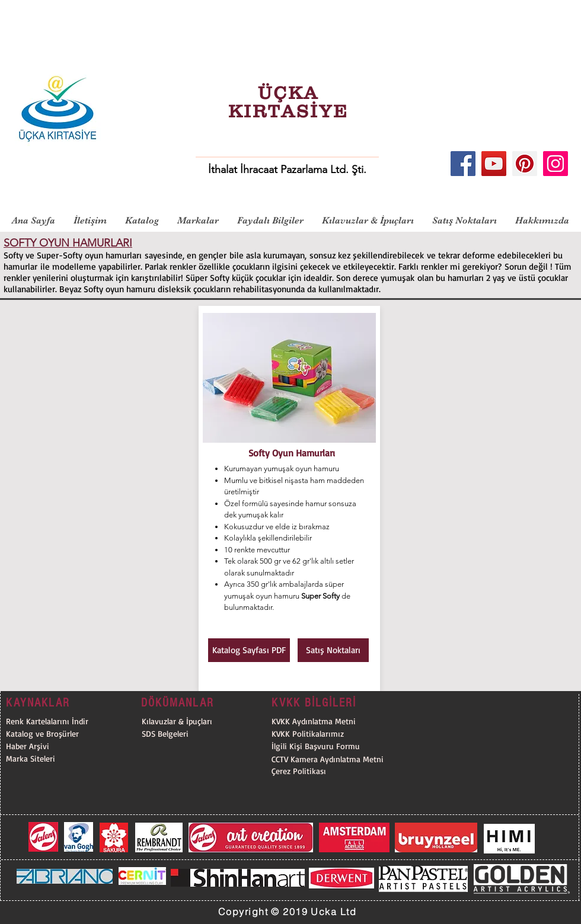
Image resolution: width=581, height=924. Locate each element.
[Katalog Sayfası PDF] (249, 650)
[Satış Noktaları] (333, 650)
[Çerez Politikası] (333, 771)
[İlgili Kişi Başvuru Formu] (333, 746)
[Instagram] (556, 164)
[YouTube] (494, 164)
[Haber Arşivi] (50, 746)
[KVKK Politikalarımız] (333, 734)
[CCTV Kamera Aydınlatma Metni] (333, 760)
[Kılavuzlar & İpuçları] (203, 722)
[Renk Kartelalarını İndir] (50, 721)
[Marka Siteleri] (50, 759)
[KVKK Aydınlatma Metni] (314, 722)
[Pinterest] (525, 164)
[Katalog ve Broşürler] (50, 734)
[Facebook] (463, 164)
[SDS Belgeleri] (203, 734)
